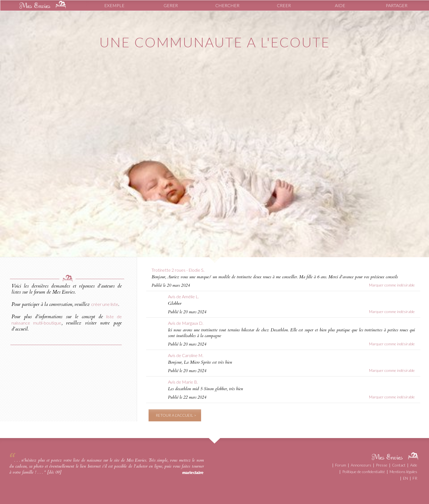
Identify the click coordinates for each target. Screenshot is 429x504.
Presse (382, 465)
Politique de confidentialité (364, 472)
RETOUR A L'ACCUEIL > (176, 415)
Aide (414, 465)
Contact (399, 465)
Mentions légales (403, 472)
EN (405, 478)
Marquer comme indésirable (392, 285)
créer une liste (105, 304)
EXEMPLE (114, 5)
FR (415, 478)
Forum (341, 465)
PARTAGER (397, 5)
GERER (171, 5)
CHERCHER (227, 5)
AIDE (340, 5)
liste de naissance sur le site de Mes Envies (110, 460)
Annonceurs (361, 465)
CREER (284, 5)
